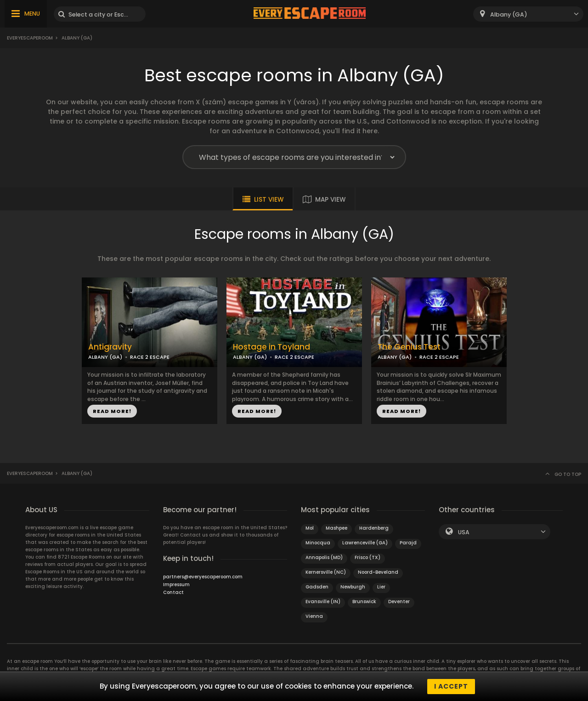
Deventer (399, 602)
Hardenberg (374, 528)
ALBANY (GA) (105, 357)
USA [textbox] (464, 532)
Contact (173, 592)
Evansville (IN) (323, 602)
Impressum (176, 585)
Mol (310, 528)
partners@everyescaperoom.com (203, 577)
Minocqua (318, 543)
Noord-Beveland (378, 572)
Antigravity (110, 347)
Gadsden (317, 587)
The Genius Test (409, 347)
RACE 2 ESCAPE (150, 357)
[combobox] (528, 14)
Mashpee (336, 528)
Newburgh (353, 587)
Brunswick (364, 602)
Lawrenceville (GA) (365, 543)
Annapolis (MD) (324, 557)
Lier (381, 587)
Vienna (314, 616)
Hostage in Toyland (271, 347)
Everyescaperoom (30, 38)
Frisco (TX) (367, 557)
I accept (451, 686)
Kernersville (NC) (326, 572)
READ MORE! (112, 411)
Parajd (408, 543)
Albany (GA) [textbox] (509, 14)
